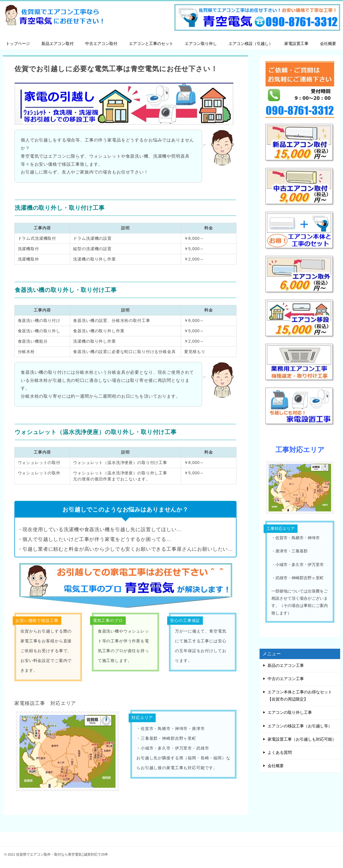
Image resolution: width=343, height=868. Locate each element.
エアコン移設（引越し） (251, 44)
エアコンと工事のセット (151, 44)
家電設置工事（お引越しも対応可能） (302, 739)
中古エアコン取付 (101, 44)
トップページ (18, 44)
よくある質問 (280, 752)
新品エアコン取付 (58, 44)
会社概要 (328, 44)
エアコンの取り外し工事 (290, 712)
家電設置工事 (296, 44)
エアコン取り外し (201, 44)
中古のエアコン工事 (286, 679)
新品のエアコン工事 (286, 665)
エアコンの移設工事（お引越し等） (300, 726)
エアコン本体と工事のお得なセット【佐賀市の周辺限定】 (300, 696)
